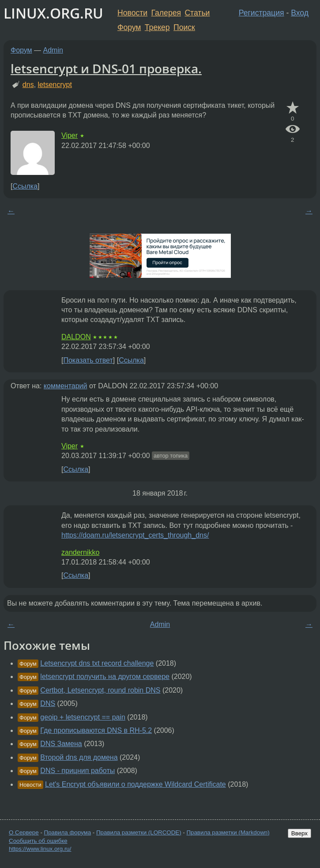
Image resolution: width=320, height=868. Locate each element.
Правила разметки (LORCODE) (139, 832)
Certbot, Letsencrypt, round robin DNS (100, 690)
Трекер (157, 27)
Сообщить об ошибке (38, 841)
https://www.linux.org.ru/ (40, 849)
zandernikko (80, 552)
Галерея (166, 13)
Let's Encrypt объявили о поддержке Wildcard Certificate (136, 784)
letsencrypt (55, 85)
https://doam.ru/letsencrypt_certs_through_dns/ (135, 535)
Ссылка (25, 186)
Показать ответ (88, 360)
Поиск (184, 27)
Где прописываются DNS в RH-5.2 (96, 730)
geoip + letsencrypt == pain (83, 717)
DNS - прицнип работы (77, 771)
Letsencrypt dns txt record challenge (97, 663)
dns (28, 85)
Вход (300, 13)
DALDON (76, 337)
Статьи (197, 13)
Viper (70, 135)
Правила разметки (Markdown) (228, 832)
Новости (132, 13)
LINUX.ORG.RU (53, 13)
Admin (53, 50)
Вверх (299, 833)
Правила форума (68, 832)
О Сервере (24, 832)
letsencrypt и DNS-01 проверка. (106, 68)
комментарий (66, 386)
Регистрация (262, 13)
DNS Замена (61, 744)
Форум (129, 27)
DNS (48, 703)
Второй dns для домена (79, 757)
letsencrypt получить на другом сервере (105, 677)
